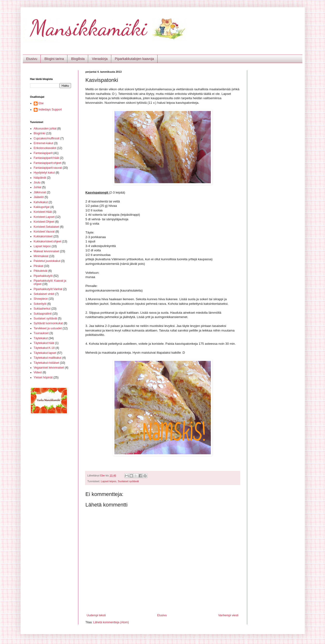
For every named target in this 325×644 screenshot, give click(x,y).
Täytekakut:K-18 (44, 348)
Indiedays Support (50, 110)
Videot (38, 372)
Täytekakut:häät (44, 343)
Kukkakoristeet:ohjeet (48, 241)
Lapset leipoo (109, 481)
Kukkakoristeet (43, 236)
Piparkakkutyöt (43, 276)
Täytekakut (41, 338)
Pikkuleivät (41, 271)
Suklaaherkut (42, 309)
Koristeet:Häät (43, 212)
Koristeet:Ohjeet (44, 222)
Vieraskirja (100, 59)
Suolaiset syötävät (128, 481)
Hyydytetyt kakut (44, 173)
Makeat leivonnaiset (46, 251)
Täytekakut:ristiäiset (46, 363)
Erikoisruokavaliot (45, 148)
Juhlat (38, 187)
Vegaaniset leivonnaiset (49, 368)
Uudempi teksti (96, 615)
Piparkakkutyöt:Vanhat (48, 289)
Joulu (37, 182)
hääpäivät (40, 178)
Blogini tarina (54, 59)
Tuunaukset (41, 333)
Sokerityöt (40, 304)
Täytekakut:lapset (45, 353)
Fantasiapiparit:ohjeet (48, 163)
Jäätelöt (39, 197)
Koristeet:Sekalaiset (46, 227)
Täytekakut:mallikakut (48, 358)
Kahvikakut (41, 202)
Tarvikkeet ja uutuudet (48, 328)
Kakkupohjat (42, 207)
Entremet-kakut (43, 143)
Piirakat (39, 266)
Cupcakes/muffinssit (47, 138)
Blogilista (78, 59)
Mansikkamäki (89, 28)
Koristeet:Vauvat (44, 232)
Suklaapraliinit (43, 314)
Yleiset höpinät (43, 377)
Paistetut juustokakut (47, 261)
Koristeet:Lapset (44, 217)
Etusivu (32, 59)
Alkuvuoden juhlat (45, 129)
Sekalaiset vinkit (44, 294)
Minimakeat (41, 256)
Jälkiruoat (40, 192)
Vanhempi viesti (228, 615)
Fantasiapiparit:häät (46, 158)
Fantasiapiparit (43, 153)
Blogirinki (40, 133)
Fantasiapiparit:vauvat (48, 168)
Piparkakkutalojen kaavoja (135, 59)
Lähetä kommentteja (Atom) (111, 622)
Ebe (41, 103)
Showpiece (41, 299)
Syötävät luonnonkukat (48, 323)
